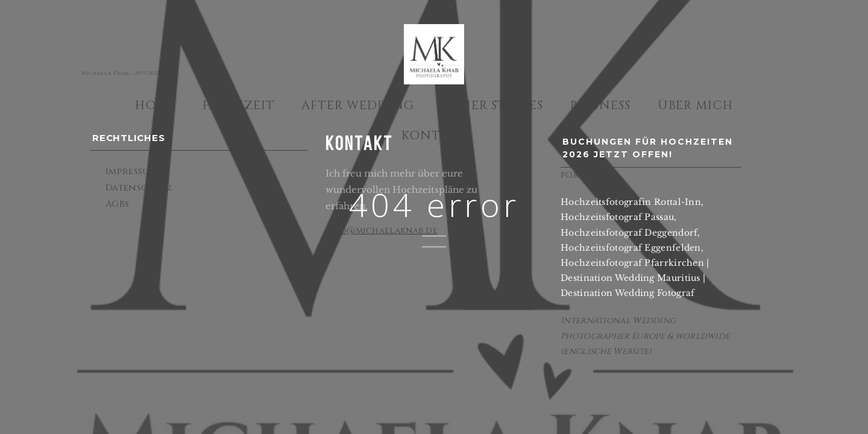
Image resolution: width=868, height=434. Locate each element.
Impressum (131, 171)
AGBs (117, 204)
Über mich (696, 105)
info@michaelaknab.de (382, 231)
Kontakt (434, 135)
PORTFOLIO (586, 175)
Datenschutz (139, 188)
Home (156, 105)
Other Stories (492, 105)
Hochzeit (239, 105)
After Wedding (358, 105)
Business (601, 105)
